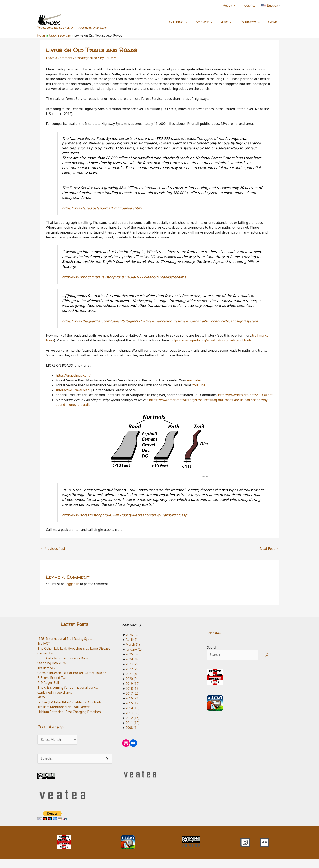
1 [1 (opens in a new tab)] (62, 114)
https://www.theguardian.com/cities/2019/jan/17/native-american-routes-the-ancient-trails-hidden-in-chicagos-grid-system (160, 323)
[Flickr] (265, 852)
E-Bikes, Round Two (53, 687)
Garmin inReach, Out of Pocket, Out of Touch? (72, 682)
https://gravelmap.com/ (73, 380)
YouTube (199, 390)
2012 (132, 727)
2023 (132, 673)
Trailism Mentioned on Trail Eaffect (65, 716)
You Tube (194, 385)
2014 (132, 717)
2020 (132, 688)
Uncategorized (87, 58)
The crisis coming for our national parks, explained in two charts (69, 699)
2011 (132, 731)
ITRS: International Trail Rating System (67, 648)
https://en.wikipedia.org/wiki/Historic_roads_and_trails (212, 345)
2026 (132, 644)
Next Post (269, 558)
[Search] (267, 664)
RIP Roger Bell (48, 692)
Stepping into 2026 (52, 672)
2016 (132, 707)
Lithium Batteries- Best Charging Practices (70, 721)
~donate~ (214, 643)
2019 (132, 693)
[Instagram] (245, 852)
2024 (132, 668)
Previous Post (53, 558)
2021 (132, 683)
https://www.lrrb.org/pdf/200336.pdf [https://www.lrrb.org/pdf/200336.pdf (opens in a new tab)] (83, 404)
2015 (132, 712)
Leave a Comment (60, 58)
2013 (132, 722)
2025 (41, 706)
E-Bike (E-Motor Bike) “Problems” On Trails (70, 711)
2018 (132, 697)
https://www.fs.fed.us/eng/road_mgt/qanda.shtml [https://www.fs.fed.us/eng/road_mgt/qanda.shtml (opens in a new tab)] (104, 208)
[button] (237, 5)
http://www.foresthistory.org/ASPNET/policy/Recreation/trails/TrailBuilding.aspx (130, 524)
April (132, 649)
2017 (132, 702)
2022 (132, 678)
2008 (132, 736)
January (134, 659)
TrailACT (44, 653)
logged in (73, 593)
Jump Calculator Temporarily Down (64, 667)
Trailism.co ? (47, 677)
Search (212, 657)
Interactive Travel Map (73, 395)
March (133, 654)
